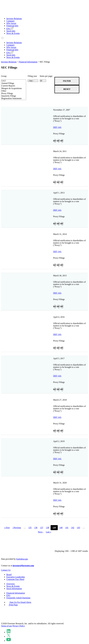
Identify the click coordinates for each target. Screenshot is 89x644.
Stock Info (11, 31)
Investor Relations (14, 19)
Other (12, 91)
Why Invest (11, 23)
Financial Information (28, 62)
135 (30, 528)
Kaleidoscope (22, 559)
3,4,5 (12, 81)
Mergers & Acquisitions (12, 88)
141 (67, 528)
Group (4, 76)
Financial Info (12, 26)
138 (47, 528)
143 (78, 528)
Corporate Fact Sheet (15, 579)
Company (10, 21)
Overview (11, 584)
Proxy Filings (12, 93)
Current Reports (12, 86)
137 (42, 528)
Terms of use (6, 626)
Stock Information (14, 589)
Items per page (46, 76)
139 (54, 528)
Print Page (12, 605)
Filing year (32, 76)
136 (36, 528)
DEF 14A (57, 127)
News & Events (13, 33)
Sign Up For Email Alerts (19, 602)
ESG (10, 29)
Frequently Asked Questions (18, 598)
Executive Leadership (16, 577)
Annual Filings (12, 83)
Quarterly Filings (12, 96)
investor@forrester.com (23, 566)
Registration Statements (12, 98)
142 (73, 528)
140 (61, 528)
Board (9, 575)
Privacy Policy (19, 626)
